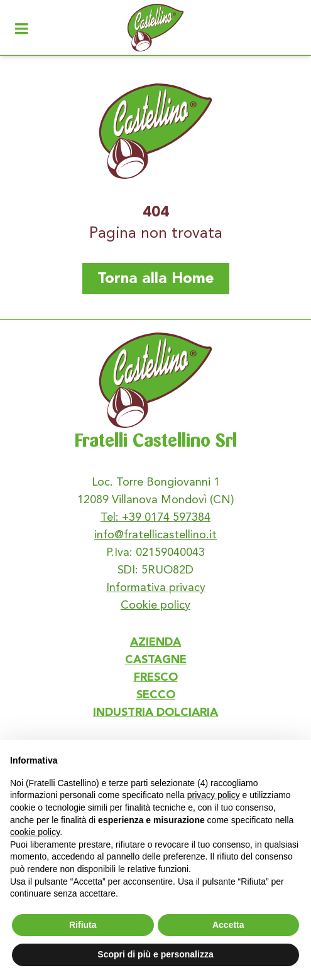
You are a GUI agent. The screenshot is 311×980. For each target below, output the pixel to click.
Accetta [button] (228, 925)
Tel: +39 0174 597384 (155, 517)
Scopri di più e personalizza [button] (155, 954)
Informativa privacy (156, 587)
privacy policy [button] (214, 795)
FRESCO (156, 678)
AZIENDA (155, 642)
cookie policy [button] (35, 832)
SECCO (156, 695)
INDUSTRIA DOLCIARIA (155, 713)
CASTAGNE (156, 660)
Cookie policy (155, 605)
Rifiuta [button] (83, 925)
